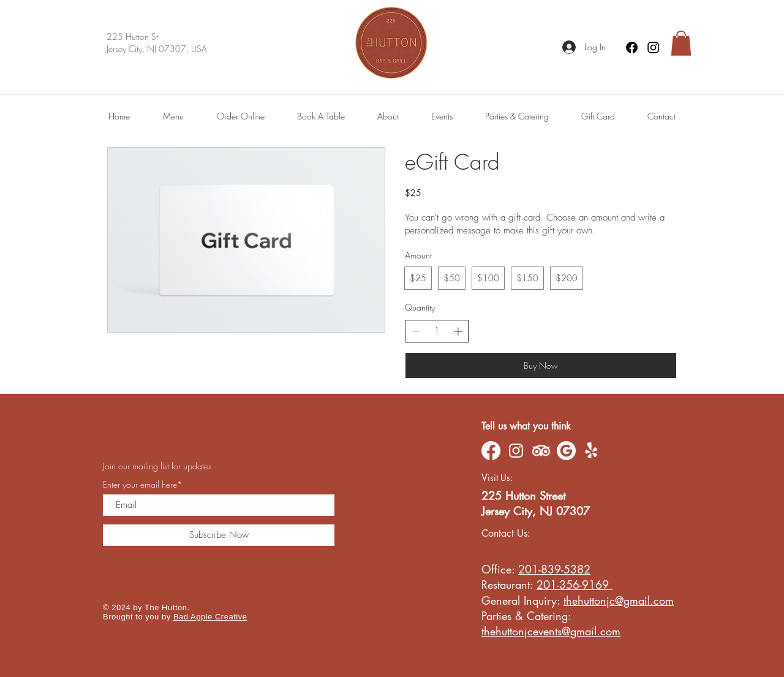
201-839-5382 (554, 569)
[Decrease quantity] (416, 331)
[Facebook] (632, 47)
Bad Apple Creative (210, 617)
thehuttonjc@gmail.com (619, 600)
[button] (681, 43)
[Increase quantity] (458, 331)
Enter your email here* (143, 485)
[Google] (566, 451)
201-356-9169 (575, 584)
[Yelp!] (591, 451)
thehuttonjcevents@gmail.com (551, 631)
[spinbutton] (437, 331)
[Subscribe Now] (219, 535)
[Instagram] (653, 47)
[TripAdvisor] (541, 451)
